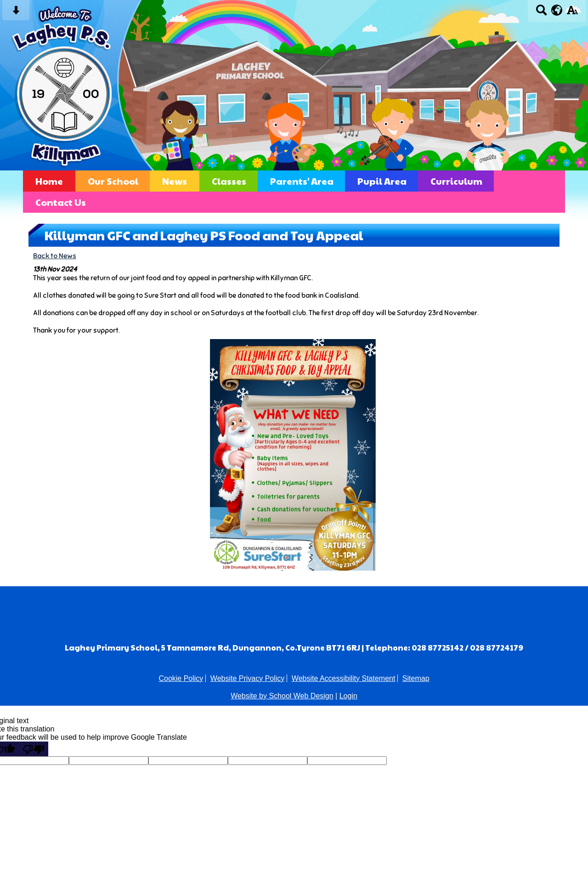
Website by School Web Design (282, 696)
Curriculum (456, 181)
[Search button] (541, 13)
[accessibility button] (572, 13)
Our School (113, 181)
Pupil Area (382, 181)
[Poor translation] (34, 749)
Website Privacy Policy (248, 678)
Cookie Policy (181, 678)
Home (49, 181)
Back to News (55, 256)
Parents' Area (302, 181)
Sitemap (416, 678)
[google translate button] (557, 10)
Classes (229, 181)
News (175, 181)
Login (348, 696)
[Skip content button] (16, 13)
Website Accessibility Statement (344, 678)
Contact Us (61, 202)
